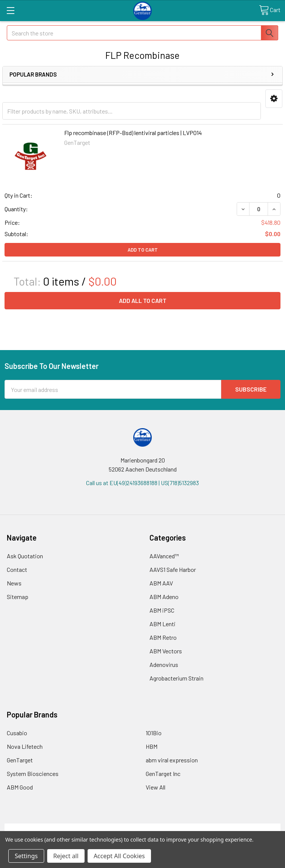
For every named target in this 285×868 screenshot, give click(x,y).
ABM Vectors (166, 651)
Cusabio (17, 733)
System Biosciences (33, 774)
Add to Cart (143, 250)
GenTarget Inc (163, 774)
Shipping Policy (108, 828)
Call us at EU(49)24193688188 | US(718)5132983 (142, 483)
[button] (274, 99)
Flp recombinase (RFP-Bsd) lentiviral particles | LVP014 (133, 133)
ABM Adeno (164, 597)
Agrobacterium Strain (176, 678)
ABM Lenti (163, 624)
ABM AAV (161, 583)
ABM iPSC (162, 610)
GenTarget (20, 760)
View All (156, 787)
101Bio (154, 733)
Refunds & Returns (177, 828)
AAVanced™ (164, 556)
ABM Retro (163, 637)
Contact (17, 569)
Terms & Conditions (39, 828)
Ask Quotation (25, 556)
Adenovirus (164, 664)
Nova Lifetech (25, 746)
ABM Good (20, 787)
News (14, 583)
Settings (26, 856)
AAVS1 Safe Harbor (173, 569)
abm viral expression (172, 760)
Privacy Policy (246, 828)
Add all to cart (143, 300)
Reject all (66, 856)
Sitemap (18, 597)
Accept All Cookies (119, 856)
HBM (152, 746)
